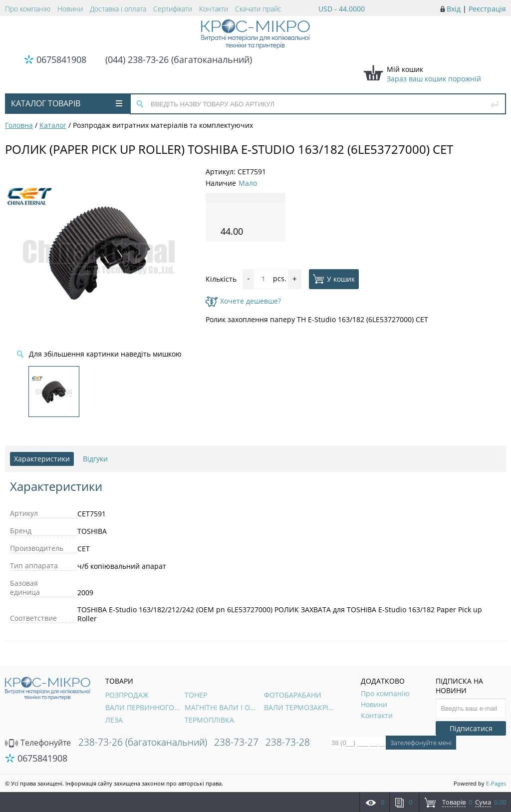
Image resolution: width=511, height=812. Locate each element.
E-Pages (496, 783)
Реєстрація (487, 9)
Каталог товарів (67, 103)
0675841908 (61, 59)
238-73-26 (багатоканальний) (143, 742)
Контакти (214, 9)
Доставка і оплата (118, 9)
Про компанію (28, 9)
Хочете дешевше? (243, 301)
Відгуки (95, 459)
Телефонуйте (38, 743)
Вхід (454, 9)
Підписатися (471, 728)
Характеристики (42, 459)
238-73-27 (236, 742)
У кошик (334, 279)
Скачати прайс (258, 9)
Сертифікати (173, 9)
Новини (70, 9)
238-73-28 (288, 742)
